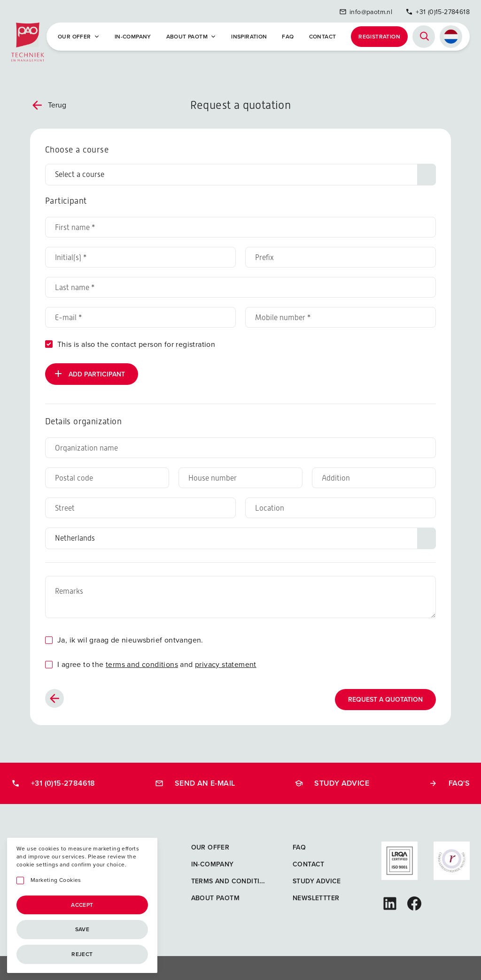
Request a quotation (385, 697)
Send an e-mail (195, 781)
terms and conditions (142, 662)
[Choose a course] (240, 172)
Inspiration (249, 35)
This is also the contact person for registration (136, 342)
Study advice (332, 781)
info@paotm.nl (366, 11)
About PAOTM (191, 35)
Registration (379, 35)
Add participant (89, 371)
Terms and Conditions (233, 879)
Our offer (79, 35)
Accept (82, 905)
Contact (323, 35)
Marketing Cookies (56, 880)
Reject (82, 954)
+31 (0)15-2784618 (438, 11)
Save (82, 929)
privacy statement (226, 662)
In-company (133, 35)
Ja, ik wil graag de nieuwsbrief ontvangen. (130, 638)
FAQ (288, 35)
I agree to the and (157, 662)
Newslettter (316, 896)
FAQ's (449, 781)
